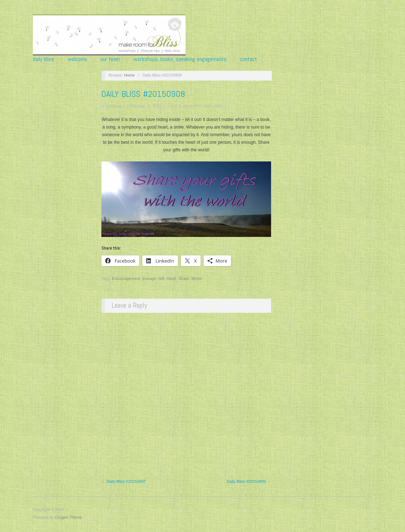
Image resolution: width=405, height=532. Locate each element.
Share (184, 278)
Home (129, 75)
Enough (149, 278)
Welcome (77, 59)
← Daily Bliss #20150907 (124, 481)
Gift (161, 278)
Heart (171, 278)
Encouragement (126, 278)
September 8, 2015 (144, 106)
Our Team (110, 59)
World (197, 278)
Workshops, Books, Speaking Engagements (180, 59)
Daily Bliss (43, 59)
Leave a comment (183, 106)
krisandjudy (112, 106)
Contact (249, 59)
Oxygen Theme (68, 517)
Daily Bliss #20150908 (143, 94)
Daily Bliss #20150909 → (249, 481)
